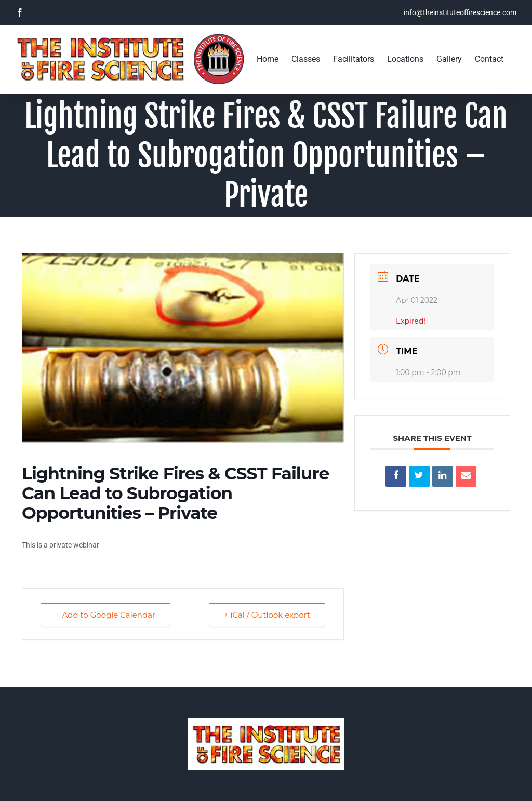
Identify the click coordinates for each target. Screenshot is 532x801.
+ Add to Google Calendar (105, 615)
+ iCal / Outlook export (267, 615)
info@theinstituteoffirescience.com (460, 12)
